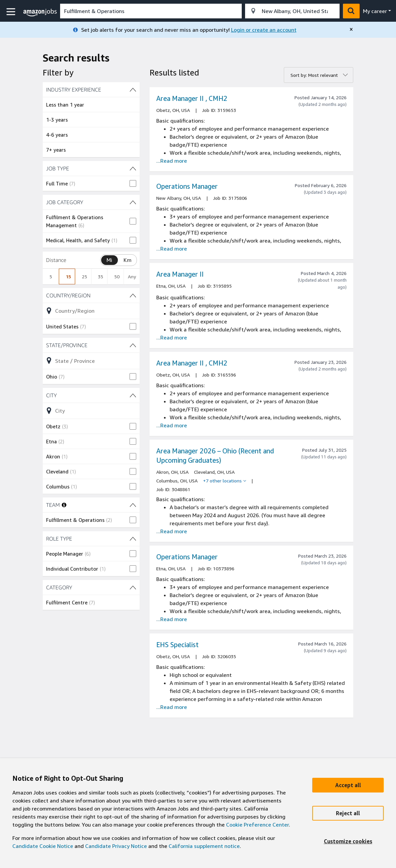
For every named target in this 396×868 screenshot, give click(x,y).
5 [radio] (51, 276)
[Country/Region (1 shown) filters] (91, 295)
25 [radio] (84, 276)
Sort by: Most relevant (314, 75)
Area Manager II (180, 274)
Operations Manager (187, 186)
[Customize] (348, 841)
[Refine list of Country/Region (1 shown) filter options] (91, 311)
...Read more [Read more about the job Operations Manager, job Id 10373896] (172, 619)
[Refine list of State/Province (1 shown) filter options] (91, 360)
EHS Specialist (177, 645)
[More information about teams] (64, 505)
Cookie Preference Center (257, 825)
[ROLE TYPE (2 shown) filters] (91, 539)
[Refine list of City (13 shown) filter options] (91, 411)
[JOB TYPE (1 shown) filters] (91, 168)
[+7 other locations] (225, 481)
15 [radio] (68, 276)
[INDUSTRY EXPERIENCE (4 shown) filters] (91, 90)
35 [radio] (101, 276)
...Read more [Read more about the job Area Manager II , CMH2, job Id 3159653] (172, 161)
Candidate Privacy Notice (116, 846)
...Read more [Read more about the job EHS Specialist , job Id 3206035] (172, 707)
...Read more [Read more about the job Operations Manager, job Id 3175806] (172, 249)
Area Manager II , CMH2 (192, 98)
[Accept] (348, 785)
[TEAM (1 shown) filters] (133, 505)
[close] (351, 29)
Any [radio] (132, 276)
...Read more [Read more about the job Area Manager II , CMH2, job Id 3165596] (172, 425)
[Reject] (348, 813)
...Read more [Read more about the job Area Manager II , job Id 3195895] (172, 337)
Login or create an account (264, 30)
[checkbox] (91, 183)
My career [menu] (375, 11)
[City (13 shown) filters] (91, 395)
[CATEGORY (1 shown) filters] (91, 587)
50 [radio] (117, 276)
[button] (12, 12)
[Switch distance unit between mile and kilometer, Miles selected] (110, 260)
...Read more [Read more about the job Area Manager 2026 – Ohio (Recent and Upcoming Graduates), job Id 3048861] (172, 531)
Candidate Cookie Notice (43, 846)
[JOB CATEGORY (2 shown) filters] (91, 202)
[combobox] (151, 11)
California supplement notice (204, 846)
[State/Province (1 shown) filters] (91, 345)
